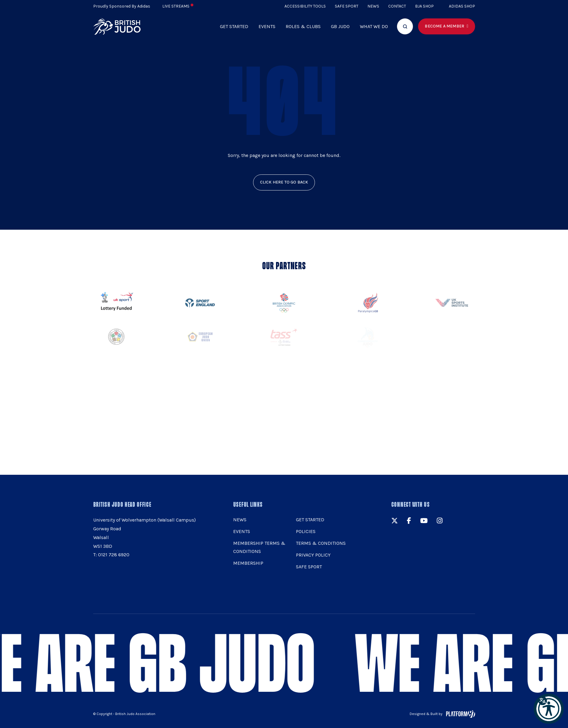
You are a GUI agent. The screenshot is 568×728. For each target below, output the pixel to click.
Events (267, 26)
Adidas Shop (462, 6)
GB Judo (340, 26)
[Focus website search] (405, 26)
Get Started (234, 26)
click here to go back (284, 182)
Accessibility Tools (305, 6)
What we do (374, 26)
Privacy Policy (313, 555)
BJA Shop (424, 6)
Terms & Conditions (321, 543)
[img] (117, 26)
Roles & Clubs (303, 26)
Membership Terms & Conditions (259, 547)
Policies (306, 531)
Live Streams (178, 6)
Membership (248, 563)
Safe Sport (347, 6)
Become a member (444, 26)
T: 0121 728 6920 (111, 555)
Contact (397, 6)
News (373, 6)
